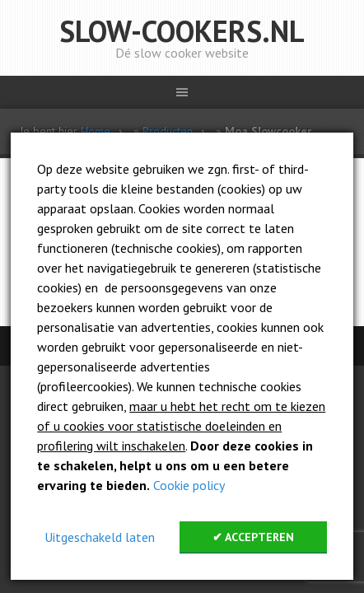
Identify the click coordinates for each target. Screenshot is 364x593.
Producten (168, 131)
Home (96, 131)
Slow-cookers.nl (182, 31)
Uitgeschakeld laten (100, 537)
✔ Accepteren (253, 537)
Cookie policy (189, 485)
